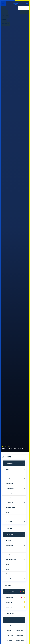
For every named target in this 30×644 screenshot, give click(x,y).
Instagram (22, 4)
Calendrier (4, 12)
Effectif (4, 20)
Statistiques (5, 24)
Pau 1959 (6, 4)
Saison (3, 8)
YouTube (27, 4)
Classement (5, 16)
